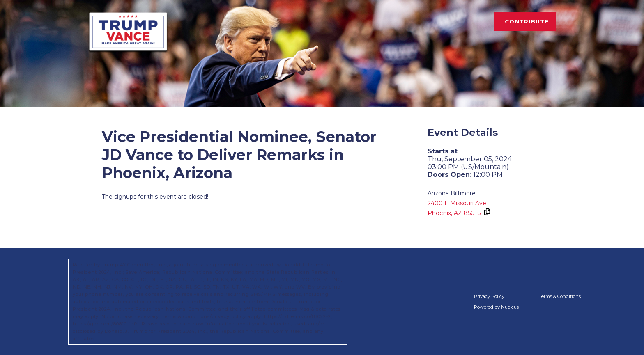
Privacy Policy (489, 296)
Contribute (527, 21)
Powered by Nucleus (496, 307)
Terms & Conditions (560, 296)
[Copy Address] (487, 212)
